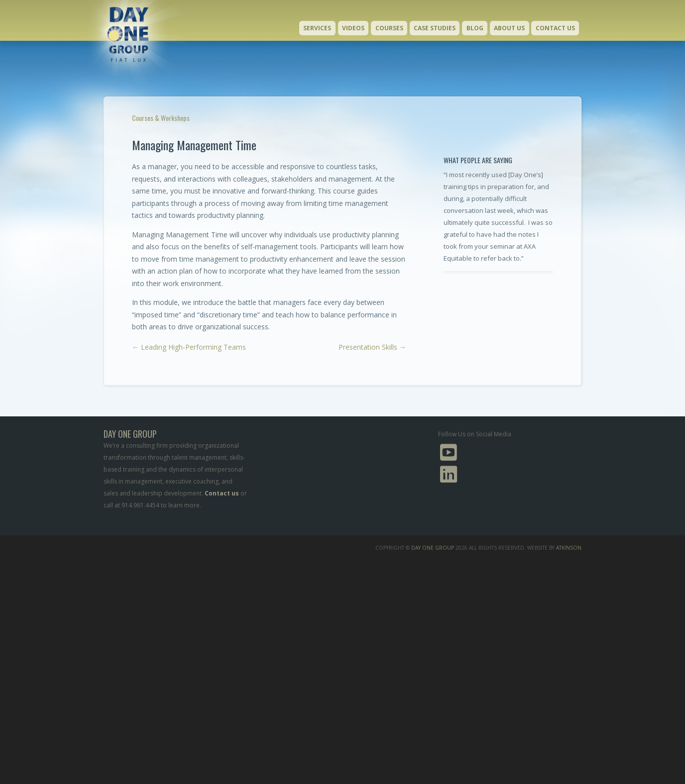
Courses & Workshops (161, 118)
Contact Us (555, 28)
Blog (475, 28)
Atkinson (569, 548)
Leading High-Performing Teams (189, 347)
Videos (353, 28)
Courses (389, 28)
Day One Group (433, 548)
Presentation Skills (372, 347)
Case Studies (435, 28)
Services (317, 28)
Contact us (222, 493)
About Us (509, 28)
